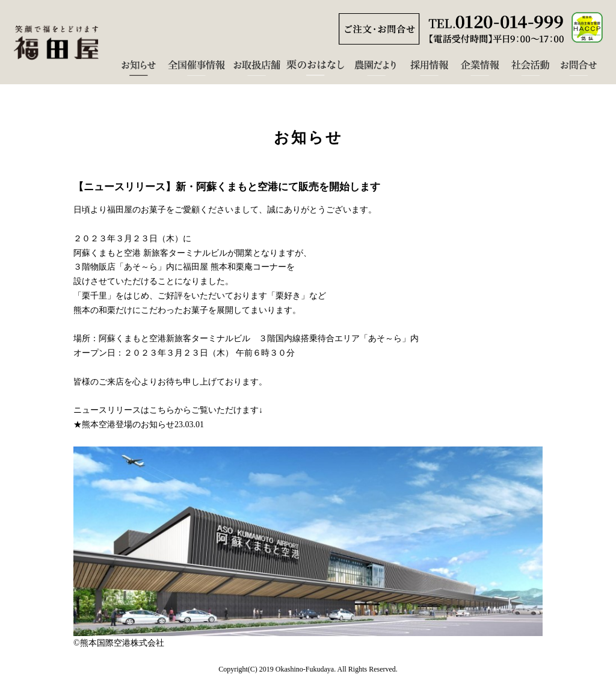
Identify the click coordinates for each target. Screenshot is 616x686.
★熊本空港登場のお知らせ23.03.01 (139, 425)
